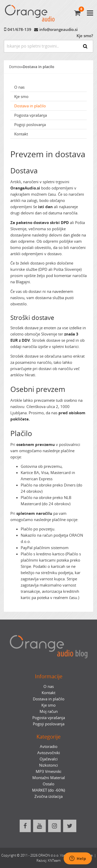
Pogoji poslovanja (30, 124)
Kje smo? (85, 36)
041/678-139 (19, 29)
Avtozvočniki (49, 753)
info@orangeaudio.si (58, 29)
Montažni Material (49, 778)
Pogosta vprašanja (31, 115)
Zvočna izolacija (48, 796)
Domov (15, 67)
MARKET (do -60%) (48, 790)
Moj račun (49, 711)
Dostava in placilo (39, 67)
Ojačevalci (49, 759)
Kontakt (21, 134)
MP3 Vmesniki (48, 771)
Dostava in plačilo (30, 106)
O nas (19, 87)
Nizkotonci (48, 765)
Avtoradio (49, 746)
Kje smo (21, 96)
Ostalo (48, 784)
